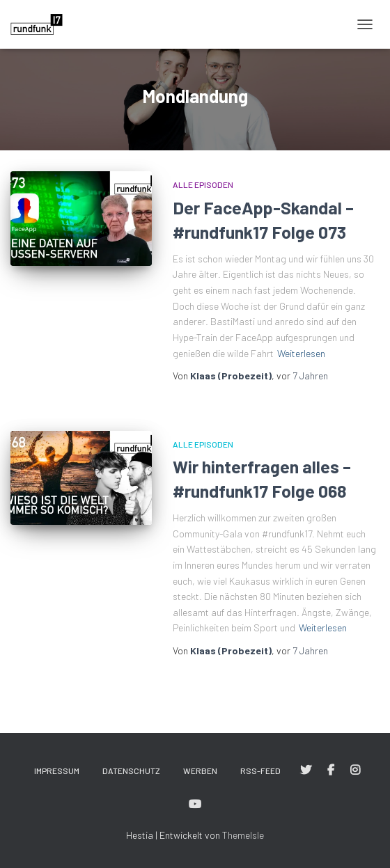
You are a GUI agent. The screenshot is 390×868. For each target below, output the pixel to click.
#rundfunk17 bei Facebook (331, 771)
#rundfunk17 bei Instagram (355, 771)
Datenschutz (131, 771)
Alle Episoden (203, 184)
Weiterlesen (301, 353)
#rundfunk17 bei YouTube (195, 805)
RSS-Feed (260, 771)
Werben (200, 771)
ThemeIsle (243, 835)
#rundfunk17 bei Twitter (306, 771)
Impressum (57, 771)
